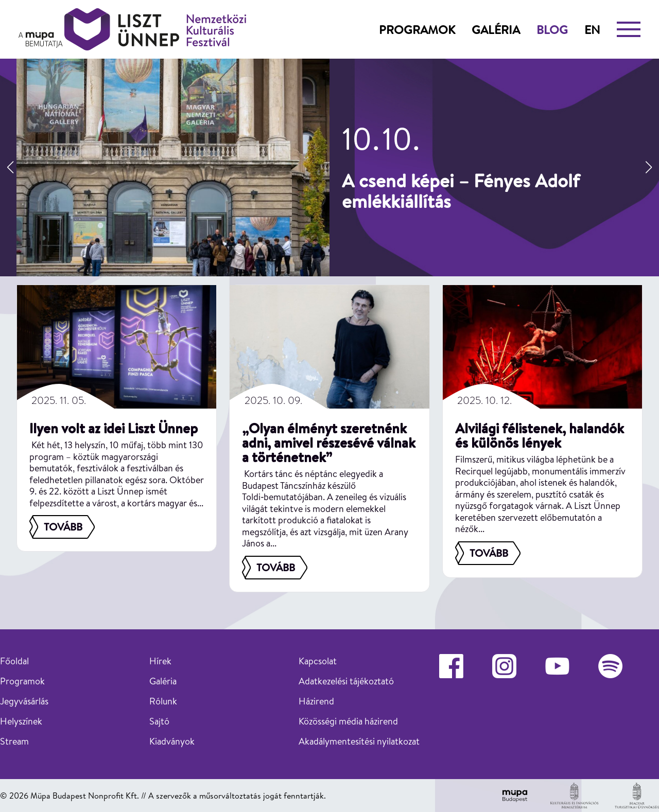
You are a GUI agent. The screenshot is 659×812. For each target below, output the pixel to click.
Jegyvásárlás (24, 701)
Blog (552, 29)
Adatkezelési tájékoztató (346, 681)
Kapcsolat (318, 661)
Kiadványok (172, 741)
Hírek (160, 661)
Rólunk (163, 701)
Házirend (316, 701)
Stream (14, 741)
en (592, 29)
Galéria (496, 29)
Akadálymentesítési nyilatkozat (359, 741)
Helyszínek (21, 721)
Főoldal (14, 661)
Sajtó (159, 721)
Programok (417, 29)
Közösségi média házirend (348, 721)
